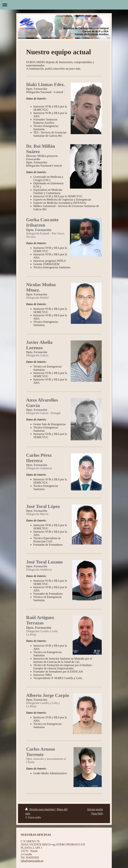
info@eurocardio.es (32, 861)
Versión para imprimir (40, 809)
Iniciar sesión (95, 809)
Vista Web (97, 813)
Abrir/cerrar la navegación (64, 5)
